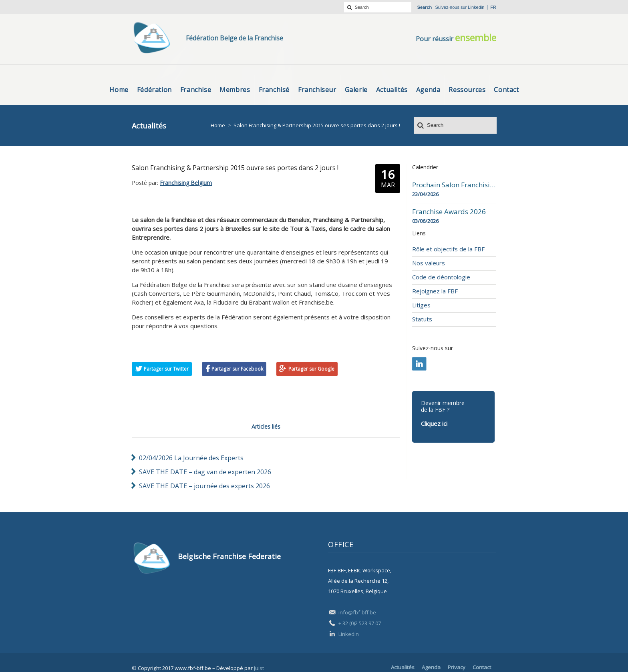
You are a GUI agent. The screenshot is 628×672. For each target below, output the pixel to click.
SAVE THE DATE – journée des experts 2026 (204, 486)
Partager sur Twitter (166, 369)
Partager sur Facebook (237, 369)
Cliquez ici (434, 423)
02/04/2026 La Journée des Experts (191, 458)
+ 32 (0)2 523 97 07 (360, 623)
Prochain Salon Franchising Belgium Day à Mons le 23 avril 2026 (454, 185)
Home (218, 125)
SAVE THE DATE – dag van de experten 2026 (205, 472)
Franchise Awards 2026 (449, 212)
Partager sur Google (311, 369)
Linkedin (476, 7)
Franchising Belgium (186, 183)
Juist (259, 668)
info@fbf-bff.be (357, 612)
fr (493, 7)
